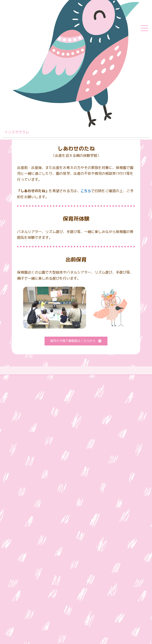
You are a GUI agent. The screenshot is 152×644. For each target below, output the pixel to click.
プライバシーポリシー (27, 389)
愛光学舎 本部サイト (27, 407)
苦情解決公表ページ (25, 398)
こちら (86, 191)
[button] (76, 341)
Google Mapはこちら (31, 483)
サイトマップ (21, 379)
